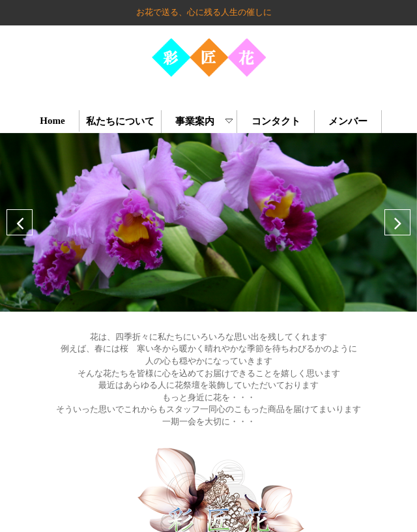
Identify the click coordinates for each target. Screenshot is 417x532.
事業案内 (201, 121)
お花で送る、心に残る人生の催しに (204, 12)
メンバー (348, 121)
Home (52, 121)
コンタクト (276, 121)
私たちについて (120, 121)
